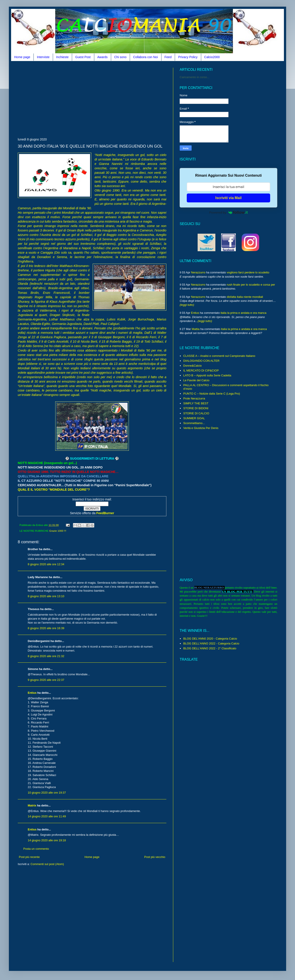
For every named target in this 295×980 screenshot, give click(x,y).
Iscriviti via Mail (228, 198)
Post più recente (29, 857)
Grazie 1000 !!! (58, 531)
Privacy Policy (188, 57)
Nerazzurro (198, 272)
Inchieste (62, 57)
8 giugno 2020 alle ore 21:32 (46, 656)
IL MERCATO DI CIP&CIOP (201, 370)
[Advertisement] (70, 99)
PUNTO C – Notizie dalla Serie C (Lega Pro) (212, 394)
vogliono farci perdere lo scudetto (248, 272)
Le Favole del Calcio (196, 380)
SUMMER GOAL (194, 418)
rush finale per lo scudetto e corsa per (251, 285)
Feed (168, 57)
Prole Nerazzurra (194, 398)
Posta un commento (36, 849)
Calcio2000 (212, 57)
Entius (32, 693)
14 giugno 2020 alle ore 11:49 (47, 816)
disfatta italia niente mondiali (245, 297)
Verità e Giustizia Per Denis (201, 428)
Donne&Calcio (192, 366)
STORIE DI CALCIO (196, 413)
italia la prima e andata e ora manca (243, 313)
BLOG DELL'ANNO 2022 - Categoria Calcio (211, 643)
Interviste (43, 57)
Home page (22, 57)
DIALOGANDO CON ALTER (201, 361)
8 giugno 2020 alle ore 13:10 (46, 596)
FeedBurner (105, 513)
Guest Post (83, 57)
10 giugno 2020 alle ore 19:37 (47, 793)
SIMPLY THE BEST (196, 403)
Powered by (228, 212)
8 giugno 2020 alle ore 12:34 (46, 564)
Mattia (196, 329)
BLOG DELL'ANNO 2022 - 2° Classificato (210, 648)
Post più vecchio (155, 857)
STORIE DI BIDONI (196, 408)
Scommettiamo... (194, 423)
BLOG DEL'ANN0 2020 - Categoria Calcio (210, 639)
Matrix (32, 805)
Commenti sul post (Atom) (47, 864)
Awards (102, 57)
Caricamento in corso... (195, 77)
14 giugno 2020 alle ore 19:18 (47, 840)
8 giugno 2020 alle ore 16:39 (46, 628)
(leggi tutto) (187, 305)
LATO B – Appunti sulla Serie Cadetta (207, 375)
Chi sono (120, 57)
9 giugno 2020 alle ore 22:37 (46, 680)
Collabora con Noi (145, 57)
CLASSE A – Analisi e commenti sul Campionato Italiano (219, 356)
